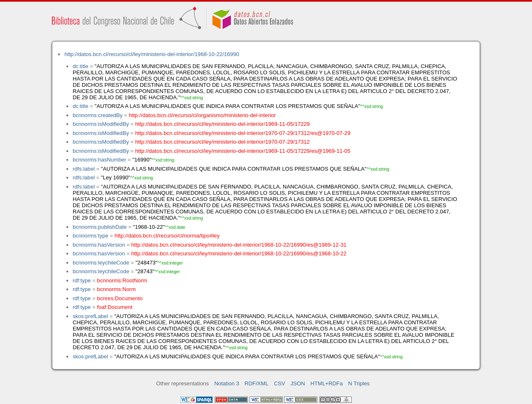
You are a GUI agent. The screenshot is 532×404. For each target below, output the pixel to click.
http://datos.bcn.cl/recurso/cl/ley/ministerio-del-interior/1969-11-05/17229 (222, 124)
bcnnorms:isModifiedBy (101, 124)
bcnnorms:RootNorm (122, 280)
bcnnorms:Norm (116, 289)
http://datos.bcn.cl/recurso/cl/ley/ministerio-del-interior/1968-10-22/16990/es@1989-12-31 (239, 245)
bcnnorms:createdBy (98, 115)
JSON (298, 383)
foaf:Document (115, 307)
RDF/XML (257, 383)
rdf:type (82, 280)
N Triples (359, 383)
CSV (279, 383)
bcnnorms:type (91, 236)
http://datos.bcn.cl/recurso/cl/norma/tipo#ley (167, 236)
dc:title (81, 66)
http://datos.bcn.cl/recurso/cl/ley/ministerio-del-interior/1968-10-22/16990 (152, 54)
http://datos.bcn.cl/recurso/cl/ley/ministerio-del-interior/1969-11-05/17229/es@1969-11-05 (243, 151)
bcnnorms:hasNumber (99, 160)
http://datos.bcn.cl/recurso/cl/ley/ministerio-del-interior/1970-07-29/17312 (222, 142)
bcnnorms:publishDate (100, 227)
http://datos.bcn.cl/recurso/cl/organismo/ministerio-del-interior (202, 115)
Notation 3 (227, 383)
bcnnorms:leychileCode (101, 263)
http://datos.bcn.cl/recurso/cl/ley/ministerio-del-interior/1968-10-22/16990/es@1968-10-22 (239, 253)
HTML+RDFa (327, 383)
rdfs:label (84, 169)
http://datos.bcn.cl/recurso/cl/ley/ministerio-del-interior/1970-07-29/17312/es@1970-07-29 (243, 133)
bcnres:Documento (120, 298)
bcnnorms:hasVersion (99, 245)
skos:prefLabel (90, 316)
